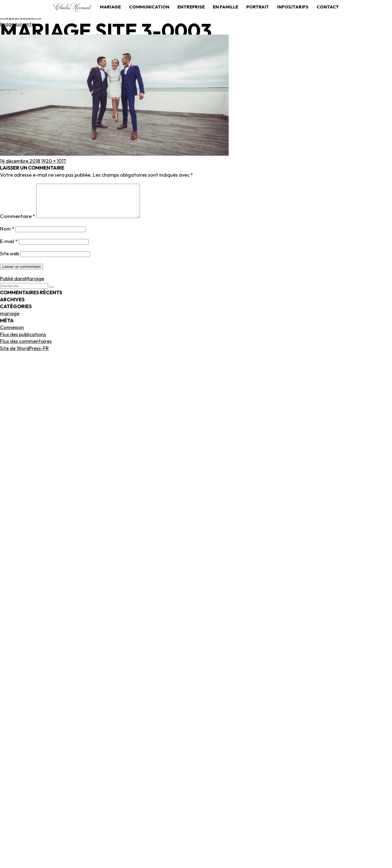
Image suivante (17, 24)
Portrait (258, 7)
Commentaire (18, 223)
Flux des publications (23, 341)
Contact (328, 7)
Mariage (110, 7)
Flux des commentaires (26, 348)
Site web (10, 260)
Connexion (12, 334)
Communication (149, 7)
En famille (226, 7)
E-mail (9, 248)
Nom (7, 235)
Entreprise (191, 7)
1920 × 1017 (54, 161)
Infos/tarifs (293, 7)
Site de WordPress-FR (24, 355)
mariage (10, 320)
